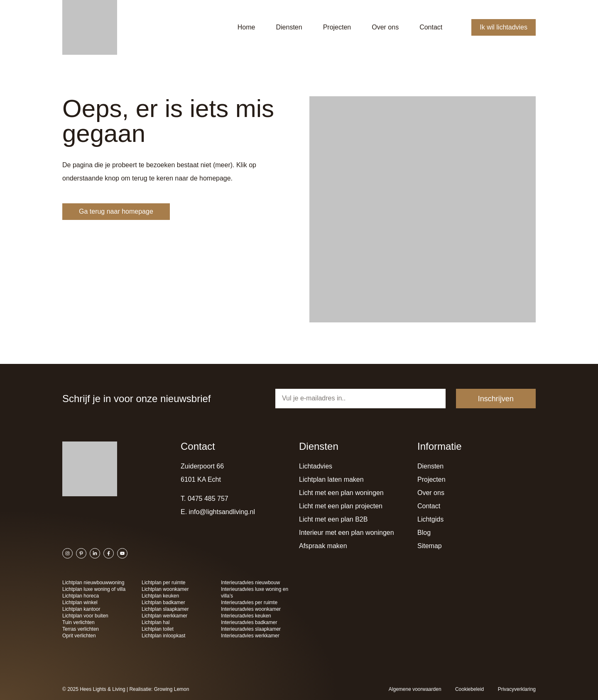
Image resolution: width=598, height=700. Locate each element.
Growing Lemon (172, 689)
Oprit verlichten (79, 636)
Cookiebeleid (469, 689)
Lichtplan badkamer (163, 602)
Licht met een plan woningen (341, 493)
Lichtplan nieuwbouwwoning (93, 583)
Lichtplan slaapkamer (165, 609)
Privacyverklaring (517, 689)
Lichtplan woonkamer (165, 589)
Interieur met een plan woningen (347, 533)
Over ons (385, 27)
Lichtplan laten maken (331, 479)
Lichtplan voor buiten (85, 616)
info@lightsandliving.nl (222, 512)
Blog (424, 533)
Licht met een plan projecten (341, 506)
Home (246, 27)
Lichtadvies (316, 466)
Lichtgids (430, 519)
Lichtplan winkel (80, 602)
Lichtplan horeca (81, 596)
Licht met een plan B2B (333, 519)
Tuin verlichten (78, 622)
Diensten (289, 27)
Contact (431, 27)
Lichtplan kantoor (81, 609)
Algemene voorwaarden (415, 689)
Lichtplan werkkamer (164, 616)
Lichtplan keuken (160, 596)
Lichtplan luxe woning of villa (94, 589)
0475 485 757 (208, 499)
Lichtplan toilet (158, 629)
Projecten (337, 27)
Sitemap (430, 546)
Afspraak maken (323, 546)
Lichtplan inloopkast (163, 636)
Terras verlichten (81, 629)
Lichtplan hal (156, 622)
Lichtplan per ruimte (163, 583)
